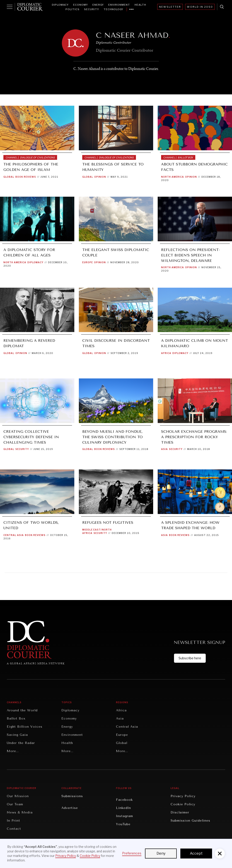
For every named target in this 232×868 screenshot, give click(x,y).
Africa (166, 353)
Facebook (124, 800)
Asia (164, 449)
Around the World (22, 710)
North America (173, 177)
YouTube (123, 824)
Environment (119, 5)
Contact (14, 829)
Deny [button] (161, 853)
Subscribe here (190, 658)
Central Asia (14, 535)
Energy (98, 5)
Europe (88, 262)
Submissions (72, 796)
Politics (72, 9)
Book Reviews (26, 177)
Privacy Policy (183, 796)
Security (92, 9)
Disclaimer (180, 812)
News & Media (20, 812)
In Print (13, 821)
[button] (220, 854)
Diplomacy (60, 5)
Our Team (15, 804)
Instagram (124, 816)
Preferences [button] (132, 853)
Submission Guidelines (190, 821)
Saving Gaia (17, 735)
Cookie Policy (183, 804)
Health (140, 5)
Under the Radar (21, 743)
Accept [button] (196, 853)
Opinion (100, 177)
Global (9, 177)
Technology (113, 9)
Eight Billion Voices (25, 727)
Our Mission (18, 796)
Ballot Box (16, 719)
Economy (81, 5)
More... (13, 751)
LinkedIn (123, 808)
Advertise (70, 808)
